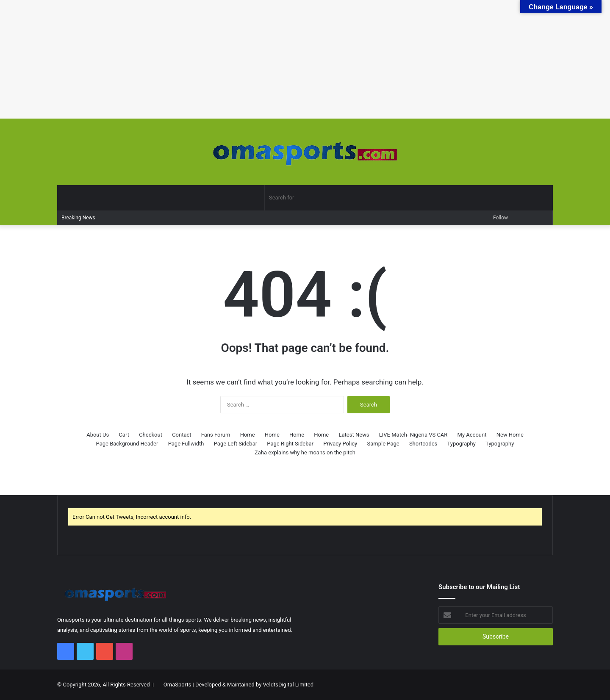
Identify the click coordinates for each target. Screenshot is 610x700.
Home (248, 435)
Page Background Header (127, 444)
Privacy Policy (340, 444)
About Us (98, 435)
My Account (472, 435)
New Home (510, 435)
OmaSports (177, 685)
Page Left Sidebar (236, 444)
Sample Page (383, 444)
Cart (124, 435)
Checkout (151, 435)
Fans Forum (216, 435)
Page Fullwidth (186, 444)
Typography (462, 444)
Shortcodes (423, 444)
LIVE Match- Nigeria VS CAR (413, 435)
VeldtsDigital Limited (288, 685)
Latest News (354, 435)
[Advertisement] (254, 59)
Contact (182, 435)
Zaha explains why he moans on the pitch (305, 452)
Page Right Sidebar (290, 444)
